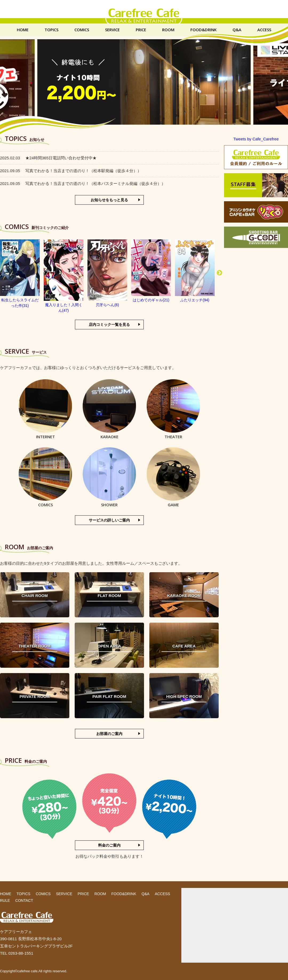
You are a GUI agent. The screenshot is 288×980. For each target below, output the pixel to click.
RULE (5, 900)
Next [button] (219, 273)
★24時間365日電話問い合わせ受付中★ (48, 158)
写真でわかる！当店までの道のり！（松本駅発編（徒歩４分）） (71, 171)
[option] (20, 274)
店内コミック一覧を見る (109, 325)
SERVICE (112, 30)
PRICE (141, 30)
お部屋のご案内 (109, 734)
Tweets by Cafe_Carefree (256, 139)
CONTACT (24, 900)
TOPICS (51, 30)
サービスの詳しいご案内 (109, 520)
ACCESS (264, 30)
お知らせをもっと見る (109, 200)
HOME (23, 30)
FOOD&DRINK (203, 30)
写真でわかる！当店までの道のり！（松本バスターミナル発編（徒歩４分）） (83, 183)
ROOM (168, 30)
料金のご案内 (109, 845)
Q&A (237, 30)
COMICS (82, 30)
